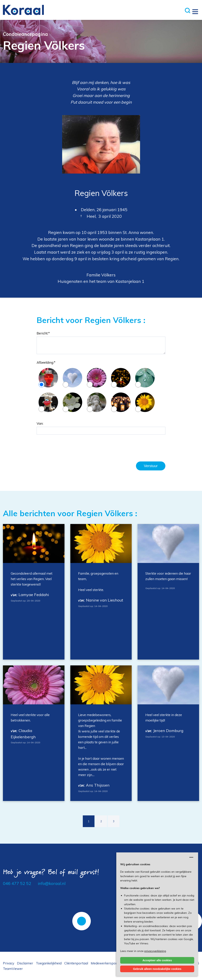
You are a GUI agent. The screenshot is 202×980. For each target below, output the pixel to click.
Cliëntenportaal (76, 963)
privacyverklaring (155, 951)
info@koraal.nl (52, 883)
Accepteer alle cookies (157, 960)
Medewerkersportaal (107, 963)
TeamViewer (13, 969)
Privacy (9, 963)
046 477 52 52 (17, 883)
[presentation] (66, 448)
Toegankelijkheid (49, 963)
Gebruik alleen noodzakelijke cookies (157, 969)
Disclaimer (25, 963)
